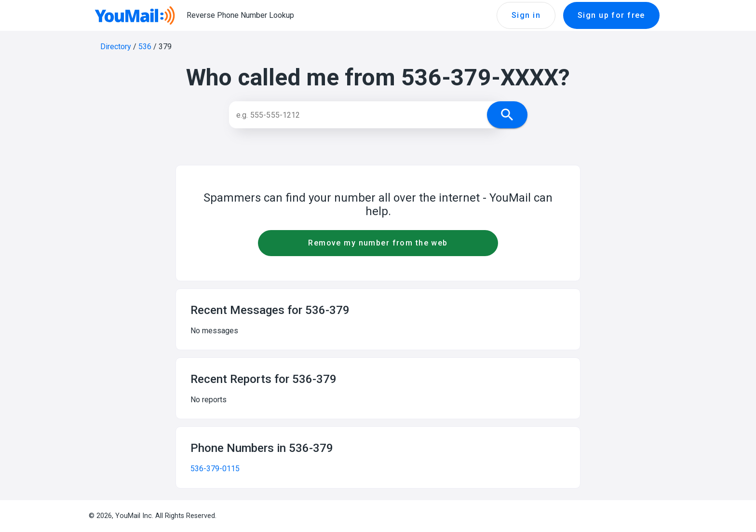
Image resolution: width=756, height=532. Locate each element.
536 (145, 47)
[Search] (367, 115)
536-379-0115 (215, 469)
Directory (116, 47)
